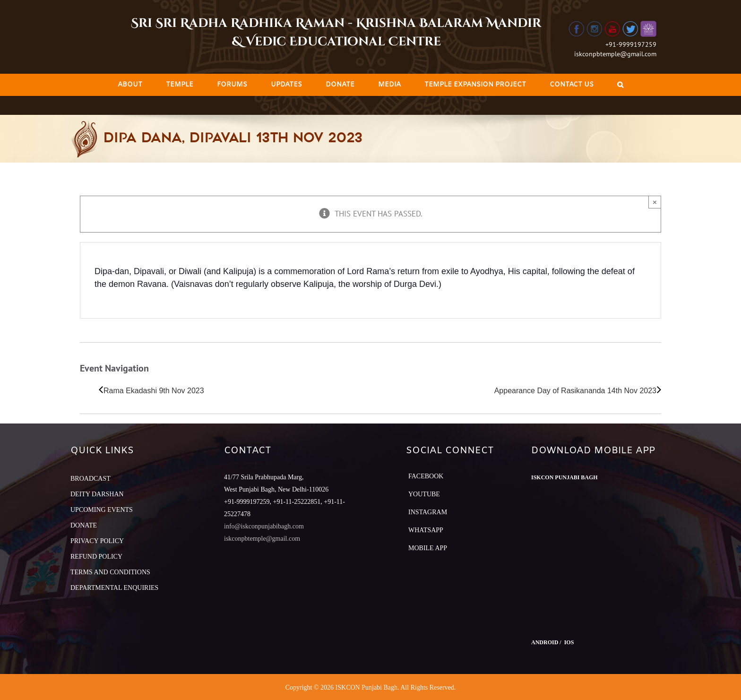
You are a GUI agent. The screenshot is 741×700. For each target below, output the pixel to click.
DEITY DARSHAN (97, 494)
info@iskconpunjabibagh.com (264, 526)
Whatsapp (426, 530)
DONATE (84, 525)
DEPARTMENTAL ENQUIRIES (114, 588)
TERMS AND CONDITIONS (110, 572)
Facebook (426, 476)
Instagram (428, 512)
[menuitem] (130, 85)
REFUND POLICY (96, 557)
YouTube (424, 494)
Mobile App (428, 548)
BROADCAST (90, 479)
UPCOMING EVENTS (102, 510)
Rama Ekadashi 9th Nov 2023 (154, 391)
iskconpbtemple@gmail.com (615, 54)
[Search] (620, 85)
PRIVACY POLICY (97, 541)
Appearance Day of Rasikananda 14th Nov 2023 (575, 391)
